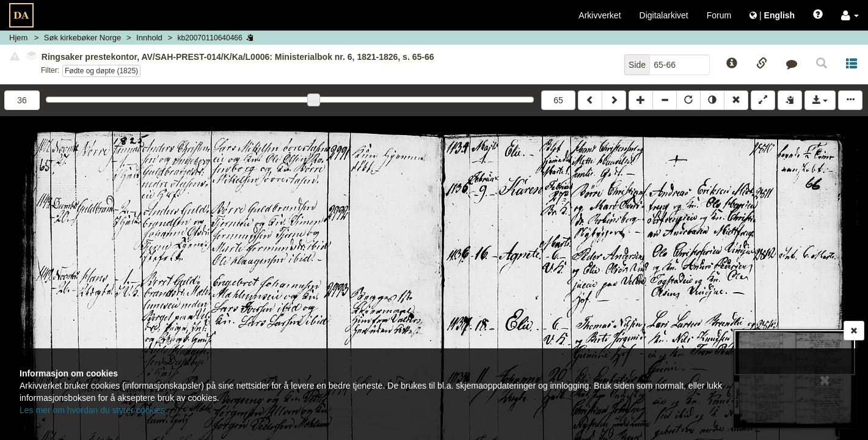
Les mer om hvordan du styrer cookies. (93, 410)
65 (558, 100)
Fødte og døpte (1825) (101, 71)
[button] (850, 15)
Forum (719, 15)
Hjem (18, 38)
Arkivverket (600, 15)
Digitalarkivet (664, 15)
